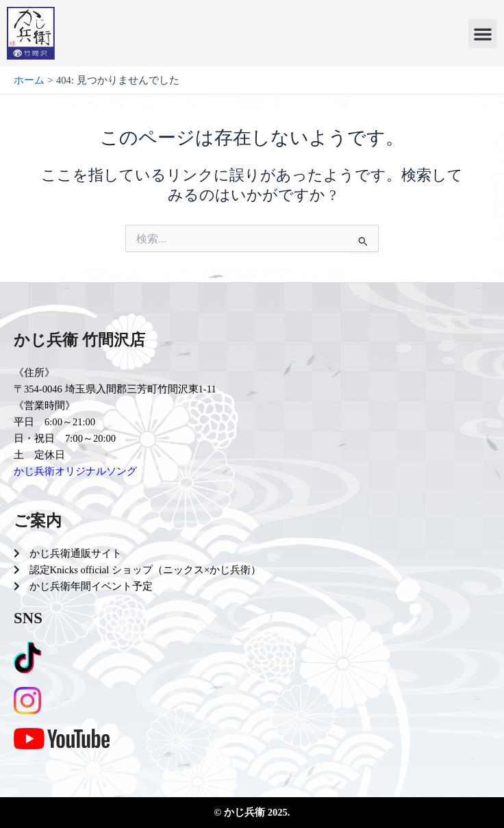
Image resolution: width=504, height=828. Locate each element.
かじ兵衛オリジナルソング (75, 471)
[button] (483, 34)
